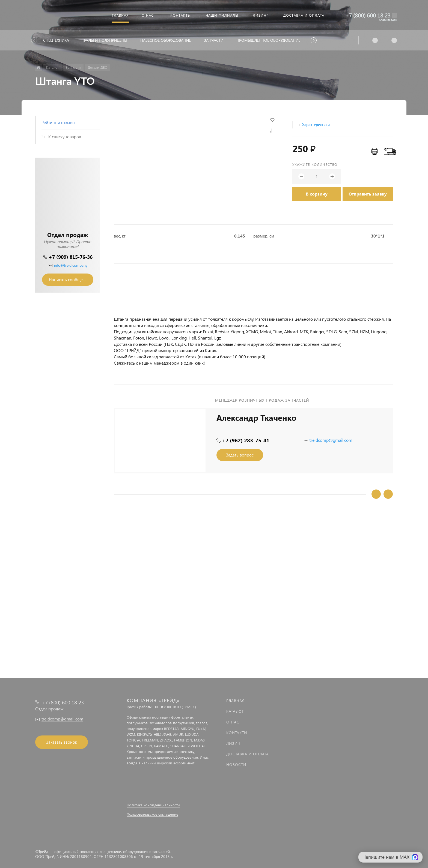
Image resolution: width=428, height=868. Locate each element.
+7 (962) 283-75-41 (246, 440)
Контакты (237, 733)
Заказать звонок (62, 742)
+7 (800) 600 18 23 (368, 15)
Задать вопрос (240, 455)
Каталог (235, 711)
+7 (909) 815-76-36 (71, 257)
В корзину (317, 194)
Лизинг (234, 743)
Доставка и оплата (248, 754)
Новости (236, 765)
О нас (233, 722)
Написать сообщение (69, 280)
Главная (235, 701)
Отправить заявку (368, 194)
